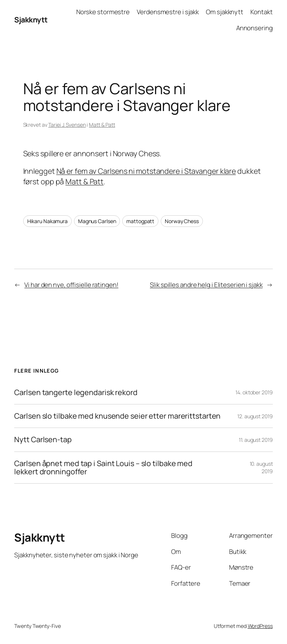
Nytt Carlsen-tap (43, 440)
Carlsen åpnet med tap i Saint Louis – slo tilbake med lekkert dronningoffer (103, 468)
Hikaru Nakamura (48, 221)
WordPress (260, 626)
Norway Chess (182, 221)
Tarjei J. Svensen (67, 125)
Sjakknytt (31, 20)
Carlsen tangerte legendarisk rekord (76, 392)
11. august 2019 (256, 440)
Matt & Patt (102, 125)
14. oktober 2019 (254, 392)
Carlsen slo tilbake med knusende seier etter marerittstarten (117, 416)
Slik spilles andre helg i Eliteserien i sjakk (206, 285)
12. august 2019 (255, 416)
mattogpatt (140, 221)
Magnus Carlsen (97, 221)
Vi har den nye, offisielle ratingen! (71, 285)
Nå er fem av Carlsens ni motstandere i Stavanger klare (146, 171)
